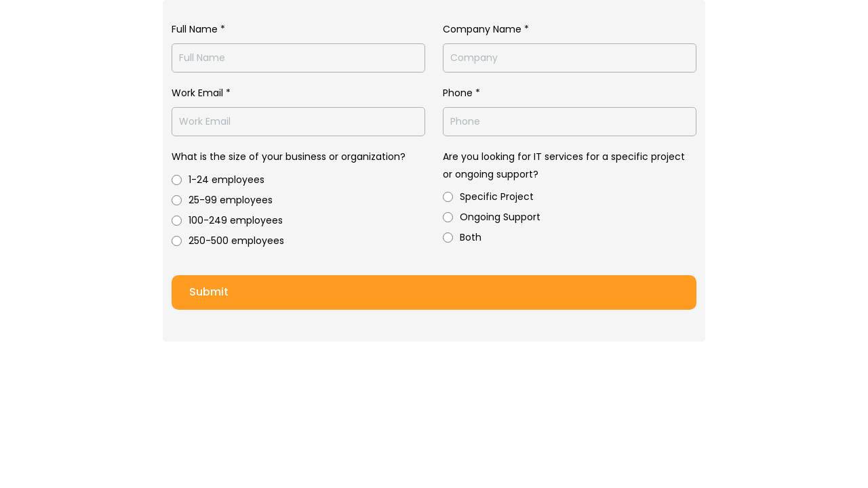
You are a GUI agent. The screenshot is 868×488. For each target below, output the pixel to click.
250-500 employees (236, 241)
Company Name (486, 29)
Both (471, 237)
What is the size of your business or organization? (289, 157)
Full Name (198, 29)
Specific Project (497, 197)
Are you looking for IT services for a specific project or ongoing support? (564, 165)
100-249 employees (236, 220)
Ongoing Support (500, 217)
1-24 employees (226, 180)
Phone (461, 93)
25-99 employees (231, 200)
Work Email (201, 93)
